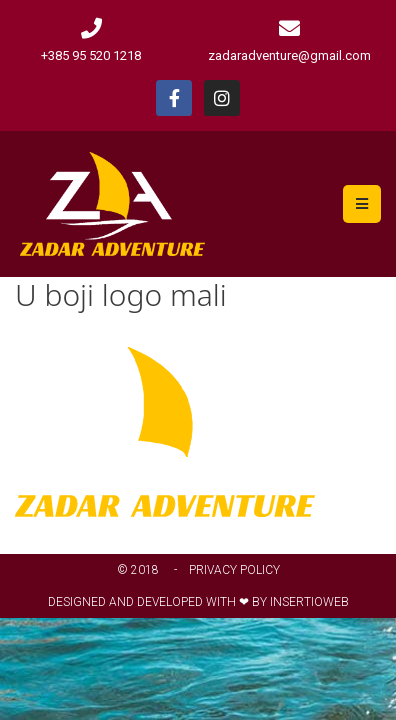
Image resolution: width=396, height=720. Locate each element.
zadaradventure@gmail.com (289, 55)
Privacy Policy (234, 570)
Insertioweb (309, 602)
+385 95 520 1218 (91, 55)
